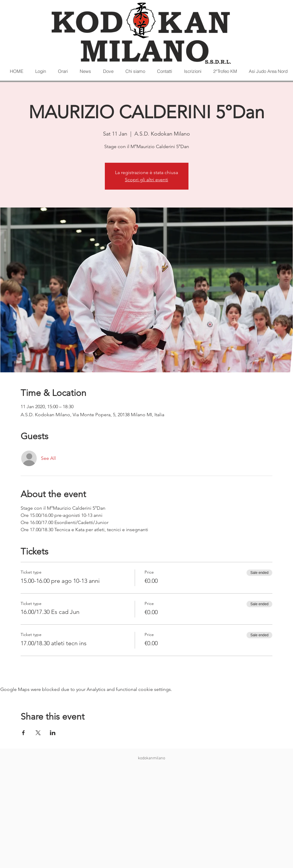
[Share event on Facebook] (23, 733)
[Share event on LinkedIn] (53, 733)
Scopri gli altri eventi (146, 180)
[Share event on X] (38, 733)
